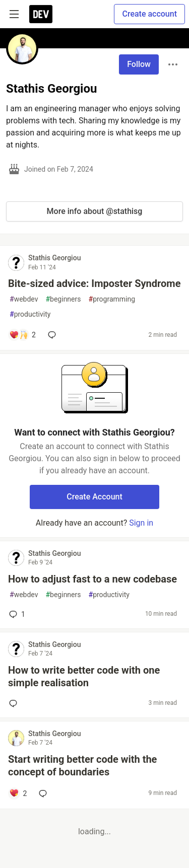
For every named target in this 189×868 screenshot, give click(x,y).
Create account (149, 14)
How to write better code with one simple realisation (84, 676)
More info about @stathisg (95, 211)
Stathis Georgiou (54, 258)
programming (112, 299)
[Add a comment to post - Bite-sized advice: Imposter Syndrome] (22, 335)
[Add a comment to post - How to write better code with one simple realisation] (15, 703)
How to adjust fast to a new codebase (92, 579)
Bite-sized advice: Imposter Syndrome (94, 283)
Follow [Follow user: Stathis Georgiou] (139, 64)
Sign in (141, 523)
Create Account (94, 497)
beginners (63, 299)
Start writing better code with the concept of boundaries (82, 766)
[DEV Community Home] (41, 14)
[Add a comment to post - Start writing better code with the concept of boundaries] (18, 793)
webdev (24, 299)
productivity (30, 314)
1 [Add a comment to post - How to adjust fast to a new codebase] (16, 614)
